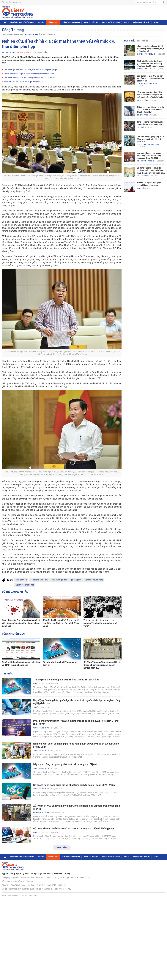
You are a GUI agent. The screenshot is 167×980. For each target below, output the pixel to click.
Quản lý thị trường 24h (71, 22)
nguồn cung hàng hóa (25, 585)
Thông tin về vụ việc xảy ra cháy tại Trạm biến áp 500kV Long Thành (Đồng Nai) (150, 110)
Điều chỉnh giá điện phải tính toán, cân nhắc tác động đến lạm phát (31, 70)
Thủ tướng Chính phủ (39, 580)
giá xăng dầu (76, 580)
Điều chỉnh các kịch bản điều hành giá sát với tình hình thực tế (29, 78)
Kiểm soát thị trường (42, 813)
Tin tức (41, 22)
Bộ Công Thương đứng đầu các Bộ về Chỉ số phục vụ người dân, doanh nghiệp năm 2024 (102, 665)
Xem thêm (62, 848)
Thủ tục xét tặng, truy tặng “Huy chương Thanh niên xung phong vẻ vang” (100, 623)
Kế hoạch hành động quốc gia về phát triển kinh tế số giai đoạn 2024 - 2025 (74, 785)
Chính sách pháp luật (142, 22)
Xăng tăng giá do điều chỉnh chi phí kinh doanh (23, 82)
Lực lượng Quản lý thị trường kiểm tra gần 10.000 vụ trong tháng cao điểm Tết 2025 (149, 155)
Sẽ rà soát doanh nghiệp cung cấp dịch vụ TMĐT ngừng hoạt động (21, 664)
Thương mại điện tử (33, 34)
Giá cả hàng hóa (49, 34)
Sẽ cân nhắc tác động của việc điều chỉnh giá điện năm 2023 (29, 74)
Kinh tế (127, 22)
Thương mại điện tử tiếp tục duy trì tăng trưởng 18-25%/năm (66, 680)
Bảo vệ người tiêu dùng (111, 22)
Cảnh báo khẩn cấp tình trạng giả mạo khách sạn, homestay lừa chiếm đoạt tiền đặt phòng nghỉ (150, 64)
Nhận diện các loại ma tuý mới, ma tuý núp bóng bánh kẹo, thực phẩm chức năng (151, 49)
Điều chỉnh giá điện (59, 580)
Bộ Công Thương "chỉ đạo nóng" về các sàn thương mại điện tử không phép (74, 829)
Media (156, 22)
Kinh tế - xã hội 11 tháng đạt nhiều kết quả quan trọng (149, 184)
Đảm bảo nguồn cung (94, 580)
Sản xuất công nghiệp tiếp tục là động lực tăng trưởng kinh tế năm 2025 (151, 139)
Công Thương (53, 22)
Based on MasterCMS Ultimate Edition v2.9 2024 (20, 896)
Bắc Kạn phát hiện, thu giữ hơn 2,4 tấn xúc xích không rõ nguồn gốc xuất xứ (150, 78)
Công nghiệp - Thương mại (12, 34)
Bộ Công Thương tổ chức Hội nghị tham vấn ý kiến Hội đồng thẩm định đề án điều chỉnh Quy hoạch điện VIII (151, 170)
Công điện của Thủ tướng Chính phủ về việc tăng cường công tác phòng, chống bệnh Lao (21, 623)
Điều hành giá (21, 580)
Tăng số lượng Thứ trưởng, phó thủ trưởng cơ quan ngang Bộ (150, 123)
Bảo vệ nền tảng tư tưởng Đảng (22, 22)
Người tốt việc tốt (91, 22)
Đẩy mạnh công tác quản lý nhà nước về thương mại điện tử (65, 764)
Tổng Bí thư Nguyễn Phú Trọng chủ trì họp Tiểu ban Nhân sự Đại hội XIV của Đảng (61, 623)
